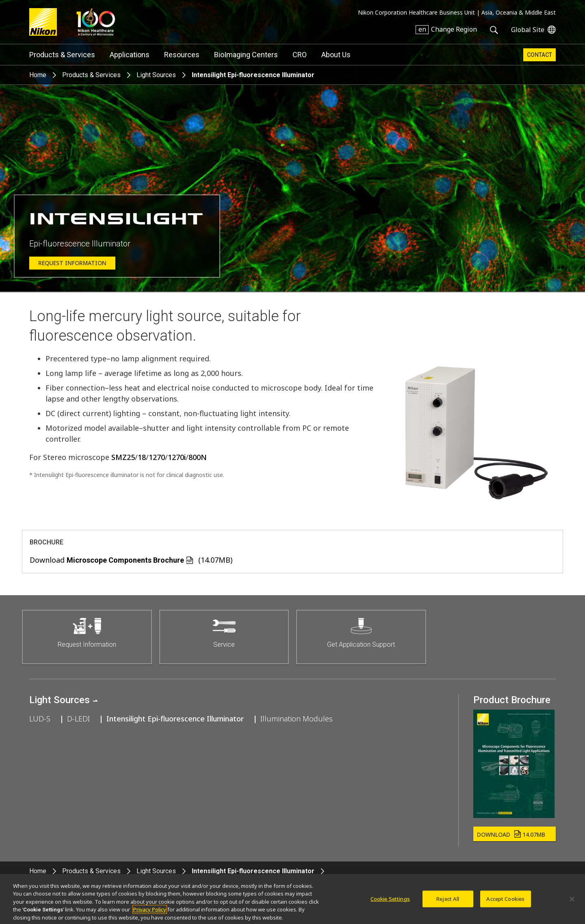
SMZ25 (123, 457)
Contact (539, 55)
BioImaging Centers (246, 55)
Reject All (448, 901)
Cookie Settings (390, 901)
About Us (336, 55)
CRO (300, 55)
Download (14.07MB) (131, 560)
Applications (130, 55)
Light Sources (156, 75)
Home (38, 75)
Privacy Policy (150, 912)
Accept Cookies (505, 901)
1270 (157, 457)
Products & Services (62, 55)
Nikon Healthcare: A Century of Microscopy (96, 22)
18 (142, 457)
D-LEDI (78, 719)
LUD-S (40, 719)
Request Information (72, 263)
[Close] (572, 901)
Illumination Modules (297, 719)
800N (198, 457)
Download (511, 834)
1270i (177, 457)
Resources (182, 55)
